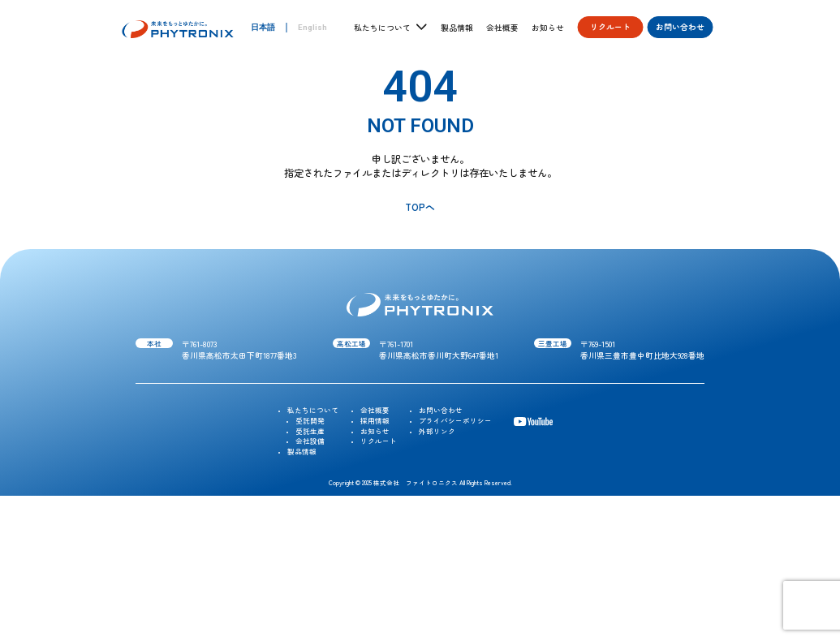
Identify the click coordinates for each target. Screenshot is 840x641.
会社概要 (502, 28)
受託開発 (310, 420)
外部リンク (437, 431)
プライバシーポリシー (455, 420)
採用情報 (375, 420)
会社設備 (310, 441)
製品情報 (457, 28)
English (312, 27)
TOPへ (420, 206)
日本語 (263, 27)
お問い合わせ (680, 27)
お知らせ (548, 28)
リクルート (610, 27)
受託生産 (310, 431)
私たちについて (313, 410)
